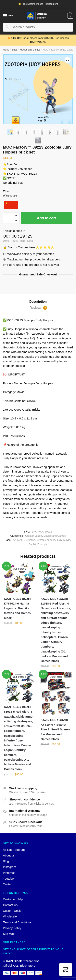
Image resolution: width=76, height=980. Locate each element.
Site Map (9, 934)
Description (38, 302)
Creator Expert (34, 536)
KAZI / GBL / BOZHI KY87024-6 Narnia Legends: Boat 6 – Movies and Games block (18, 608)
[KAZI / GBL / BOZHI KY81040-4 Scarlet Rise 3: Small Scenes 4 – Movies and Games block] (56, 694)
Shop (15, 50)
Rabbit (32, 544)
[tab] (38, 302)
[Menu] (5, 16)
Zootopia (42, 544)
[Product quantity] (8, 218)
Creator (41, 540)
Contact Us (10, 905)
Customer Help (13, 899)
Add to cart (46, 218)
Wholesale (10, 916)
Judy (59, 540)
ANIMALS (19, 540)
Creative (31, 540)
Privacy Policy (12, 928)
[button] (66, 970)
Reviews (38, 308)
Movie (67, 540)
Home (6, 50)
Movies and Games (30, 50)
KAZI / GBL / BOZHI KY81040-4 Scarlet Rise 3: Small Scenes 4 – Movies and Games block (55, 729)
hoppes (51, 540)
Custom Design (13, 911)
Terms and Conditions (17, 922)
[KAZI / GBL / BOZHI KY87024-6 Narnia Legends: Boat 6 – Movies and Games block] (19, 579)
